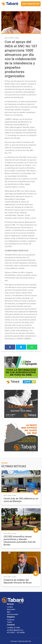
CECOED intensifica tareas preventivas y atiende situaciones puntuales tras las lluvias (20, 541)
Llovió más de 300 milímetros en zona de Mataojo (21, 500)
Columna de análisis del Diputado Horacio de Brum (18, 581)
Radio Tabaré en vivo (31, 4)
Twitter (10, 622)
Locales (16, 38)
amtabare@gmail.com (15, 630)
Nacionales (11, 609)
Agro (9, 612)
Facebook (11, 620)
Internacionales (13, 614)
